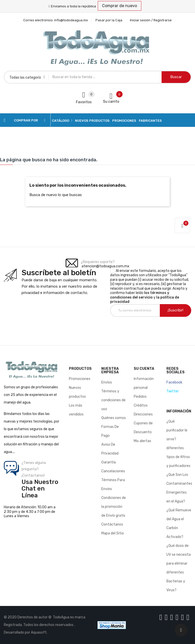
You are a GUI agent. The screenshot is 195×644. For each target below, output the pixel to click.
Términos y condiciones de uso (113, 400)
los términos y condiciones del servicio (140, 295)
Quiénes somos (114, 418)
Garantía (109, 462)
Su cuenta (144, 369)
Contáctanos (112, 524)
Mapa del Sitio (113, 533)
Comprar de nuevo (120, 6)
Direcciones (143, 414)
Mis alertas (142, 441)
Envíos (107, 382)
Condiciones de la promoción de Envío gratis (114, 507)
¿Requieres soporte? (98, 262)
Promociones (80, 379)
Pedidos (140, 397)
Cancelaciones (113, 471)
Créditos (141, 405)
